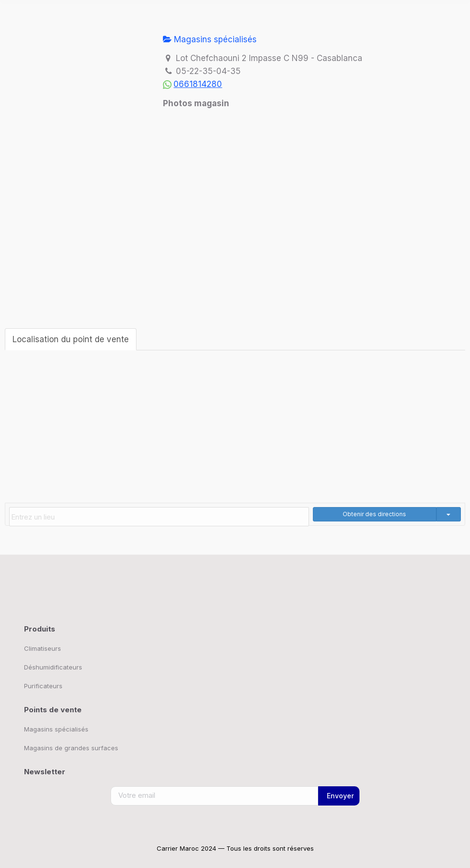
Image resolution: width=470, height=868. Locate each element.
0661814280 (198, 84)
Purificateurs (43, 686)
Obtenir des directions (374, 514)
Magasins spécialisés (210, 39)
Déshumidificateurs (53, 667)
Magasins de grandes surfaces (71, 748)
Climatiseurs (43, 648)
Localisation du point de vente (71, 339)
